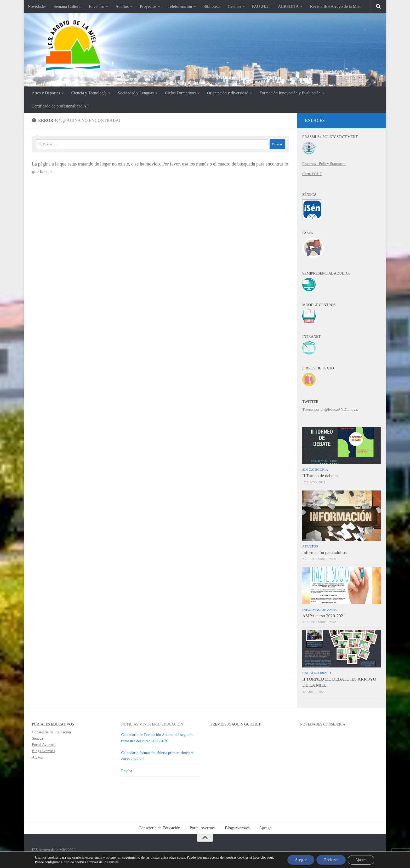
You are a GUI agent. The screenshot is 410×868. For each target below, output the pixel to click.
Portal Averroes (44, 745)
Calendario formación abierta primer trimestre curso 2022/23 (158, 756)
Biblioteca (212, 6)
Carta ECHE (312, 174)
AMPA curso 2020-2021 (324, 616)
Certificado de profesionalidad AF (60, 106)
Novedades (37, 6)
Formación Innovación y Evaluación (290, 93)
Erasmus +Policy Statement (324, 164)
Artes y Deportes (46, 93)
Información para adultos (324, 553)
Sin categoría (315, 469)
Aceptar (300, 860)
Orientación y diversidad (228, 93)
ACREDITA (288, 6)
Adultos (122, 6)
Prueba (127, 771)
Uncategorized (317, 673)
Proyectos (148, 6)
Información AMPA (320, 610)
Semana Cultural (68, 6)
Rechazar (331, 860)
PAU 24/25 (261, 6)
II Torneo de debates (320, 476)
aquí (270, 857)
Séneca (37, 738)
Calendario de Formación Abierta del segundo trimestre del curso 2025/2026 (157, 738)
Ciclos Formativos (180, 93)
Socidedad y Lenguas (136, 93)
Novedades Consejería (323, 724)
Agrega (38, 757)
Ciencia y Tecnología (89, 93)
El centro (96, 6)
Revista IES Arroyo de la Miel (335, 6)
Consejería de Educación (51, 732)
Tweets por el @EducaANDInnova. (330, 409)
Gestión (234, 6)
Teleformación (180, 6)
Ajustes (361, 860)
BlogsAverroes (44, 751)
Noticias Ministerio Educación (152, 724)
